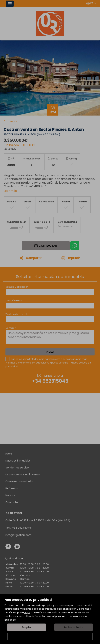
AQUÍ (27, 612)
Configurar (50, 637)
